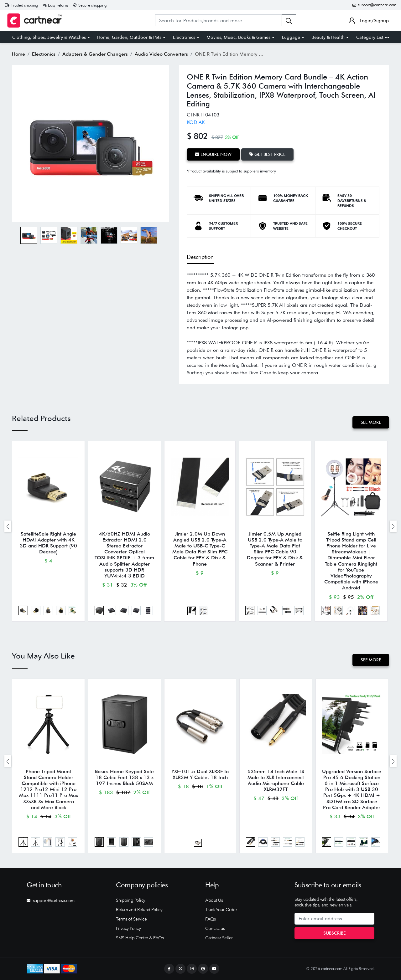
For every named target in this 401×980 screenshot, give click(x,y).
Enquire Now (213, 154)
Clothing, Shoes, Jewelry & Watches (49, 37)
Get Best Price (267, 154)
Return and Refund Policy (139, 910)
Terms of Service (131, 919)
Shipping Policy (131, 900)
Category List (373, 37)
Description (200, 257)
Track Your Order (221, 910)
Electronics (184, 37)
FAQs (210, 919)
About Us (214, 900)
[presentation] (8, 526)
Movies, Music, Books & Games (238, 37)
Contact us (215, 928)
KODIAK (196, 122)
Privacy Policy (128, 928)
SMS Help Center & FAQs (140, 938)
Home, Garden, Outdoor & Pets (129, 37)
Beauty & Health (328, 37)
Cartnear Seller (219, 938)
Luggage (291, 37)
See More (371, 422)
